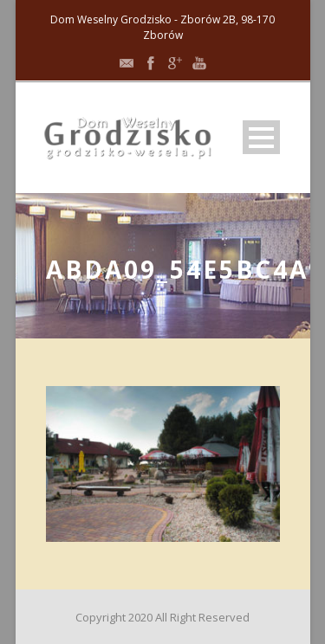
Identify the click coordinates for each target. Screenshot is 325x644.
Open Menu (261, 137)
